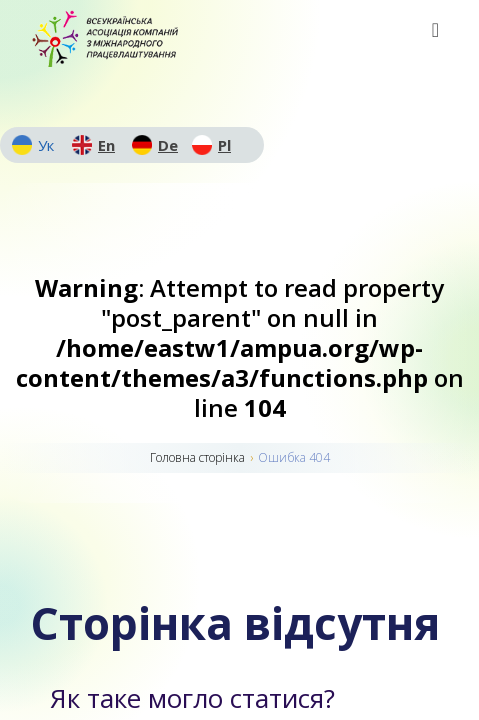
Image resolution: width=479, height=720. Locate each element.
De (168, 145)
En (106, 145)
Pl (224, 145)
